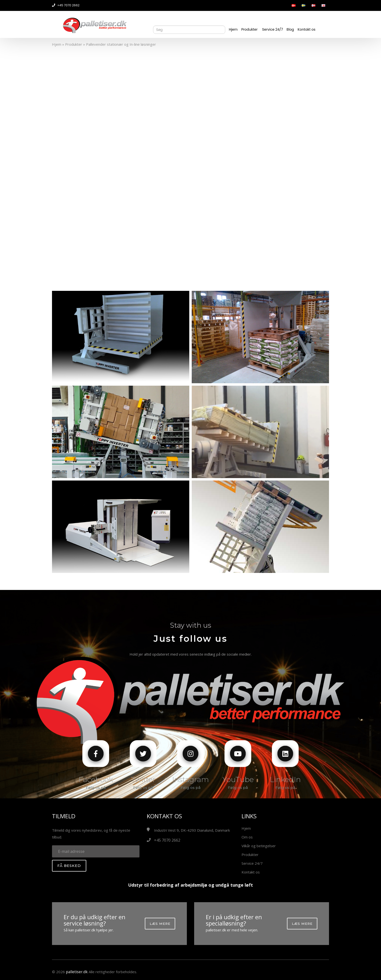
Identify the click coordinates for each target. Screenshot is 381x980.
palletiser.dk (76, 972)
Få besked (69, 866)
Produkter (249, 29)
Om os (247, 837)
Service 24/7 (273, 29)
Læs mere (160, 924)
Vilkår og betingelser (259, 846)
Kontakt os (307, 29)
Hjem (233, 29)
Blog (290, 29)
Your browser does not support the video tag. (190, 164)
